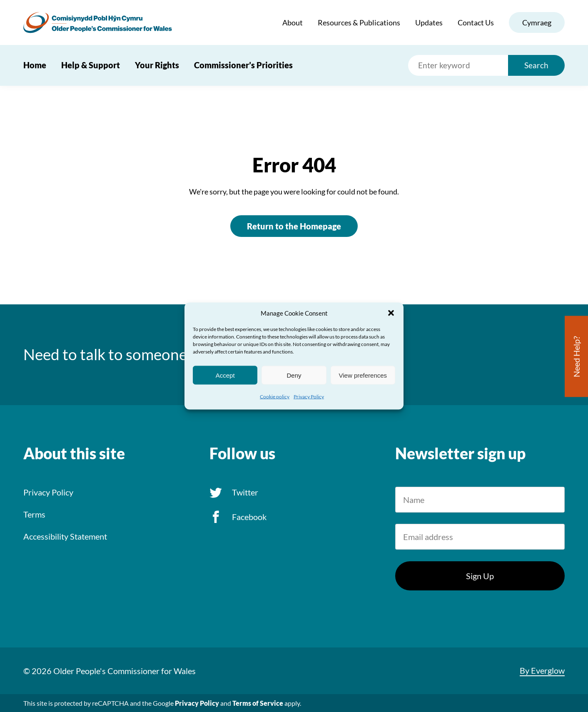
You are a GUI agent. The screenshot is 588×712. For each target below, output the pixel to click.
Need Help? (576, 357)
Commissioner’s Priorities (243, 65)
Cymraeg (537, 22)
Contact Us (476, 22)
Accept (225, 375)
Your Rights (157, 65)
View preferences (363, 375)
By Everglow (542, 670)
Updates (429, 22)
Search (536, 65)
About (293, 22)
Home (35, 65)
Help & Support (91, 65)
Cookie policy (275, 397)
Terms (34, 514)
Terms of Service (258, 703)
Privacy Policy (309, 397)
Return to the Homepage (294, 226)
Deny (294, 375)
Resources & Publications (359, 22)
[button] (391, 313)
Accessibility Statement (65, 536)
